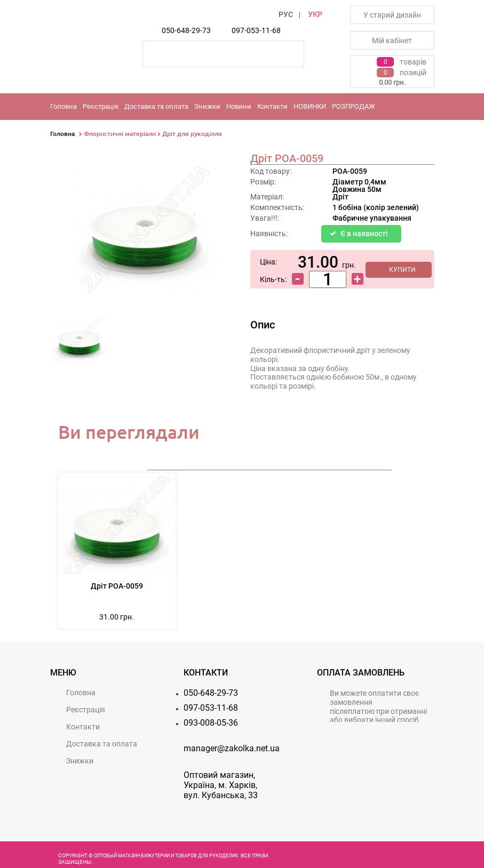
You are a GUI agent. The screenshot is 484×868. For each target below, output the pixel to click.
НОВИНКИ (310, 106)
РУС (286, 14)
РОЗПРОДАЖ (354, 106)
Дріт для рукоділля (192, 134)
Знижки (207, 106)
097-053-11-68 (256, 30)
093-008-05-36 (211, 723)
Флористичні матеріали (120, 134)
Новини (239, 106)
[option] (80, 341)
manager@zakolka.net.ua (232, 748)
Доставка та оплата (156, 106)
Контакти (272, 106)
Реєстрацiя (101, 106)
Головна (64, 106)
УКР (315, 14)
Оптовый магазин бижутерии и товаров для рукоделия (166, 856)
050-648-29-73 (186, 30)
